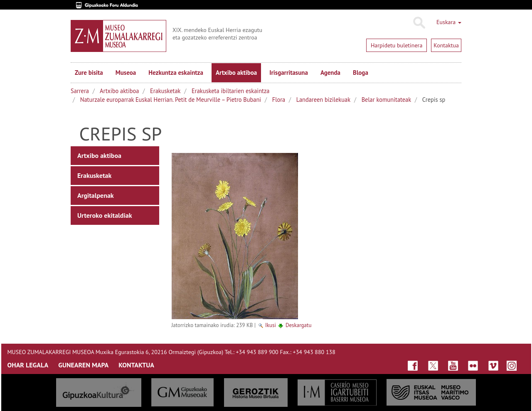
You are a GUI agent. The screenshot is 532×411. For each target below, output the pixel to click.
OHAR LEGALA (28, 365)
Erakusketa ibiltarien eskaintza (230, 91)
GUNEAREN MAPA (83, 365)
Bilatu (419, 23)
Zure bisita (89, 73)
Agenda (330, 73)
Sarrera (80, 91)
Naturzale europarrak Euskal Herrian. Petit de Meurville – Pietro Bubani (171, 100)
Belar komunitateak (386, 100)
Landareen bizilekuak (323, 100)
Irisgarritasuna (289, 73)
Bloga (361, 73)
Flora (279, 100)
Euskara (449, 22)
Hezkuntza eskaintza (176, 73)
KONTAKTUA (136, 365)
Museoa (126, 73)
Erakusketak (165, 91)
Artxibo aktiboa (236, 73)
